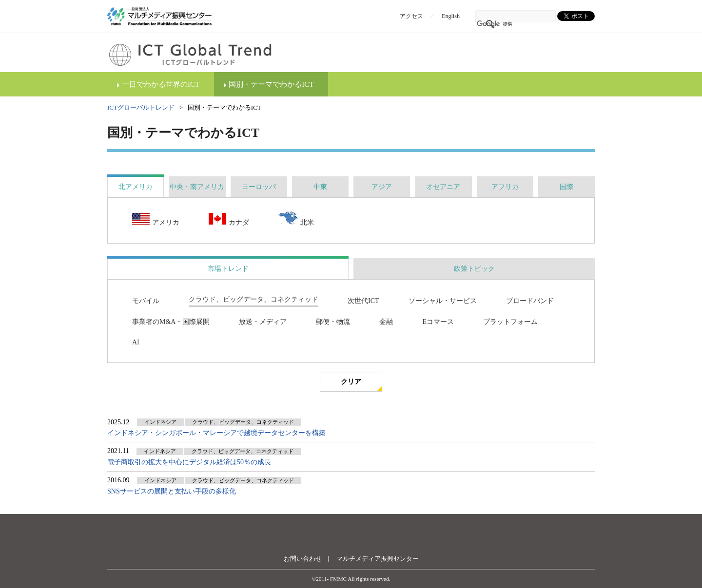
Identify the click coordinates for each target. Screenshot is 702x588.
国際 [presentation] (566, 187)
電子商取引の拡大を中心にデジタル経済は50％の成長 (189, 462)
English (451, 16)
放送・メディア (263, 322)
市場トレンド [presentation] (228, 269)
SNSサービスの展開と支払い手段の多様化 (172, 491)
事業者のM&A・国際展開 (171, 322)
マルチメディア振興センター (378, 559)
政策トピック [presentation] (474, 269)
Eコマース (438, 322)
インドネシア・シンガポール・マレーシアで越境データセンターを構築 (216, 433)
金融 (386, 322)
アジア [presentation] (382, 187)
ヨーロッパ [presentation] (259, 187)
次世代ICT (363, 301)
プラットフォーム (510, 322)
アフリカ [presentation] (505, 187)
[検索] (503, 24)
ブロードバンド (530, 301)
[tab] (136, 187)
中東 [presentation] (320, 187)
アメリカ (156, 220)
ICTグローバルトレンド (141, 107)
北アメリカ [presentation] (136, 187)
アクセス (411, 16)
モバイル (146, 301)
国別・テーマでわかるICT (271, 84)
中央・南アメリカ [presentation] (197, 187)
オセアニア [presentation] (443, 187)
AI (136, 342)
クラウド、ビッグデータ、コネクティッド (253, 299)
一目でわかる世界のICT (161, 84)
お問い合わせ (303, 559)
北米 (296, 219)
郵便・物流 (333, 322)
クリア (351, 382)
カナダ (229, 220)
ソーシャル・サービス (443, 301)
